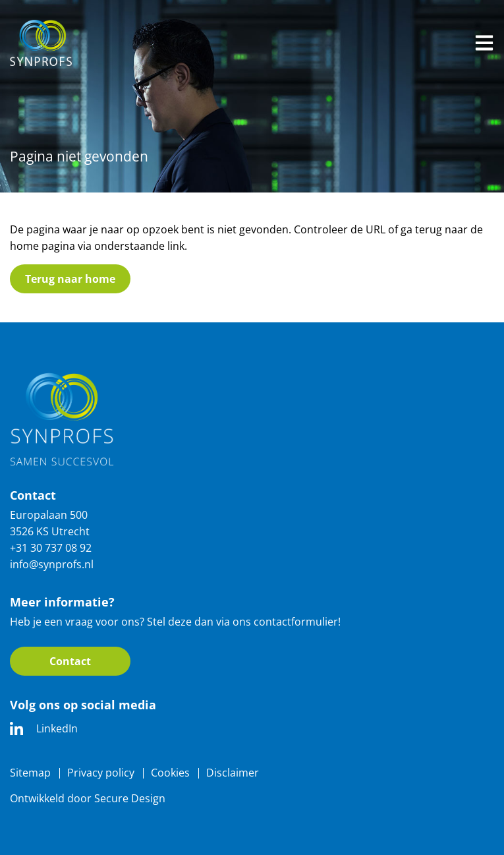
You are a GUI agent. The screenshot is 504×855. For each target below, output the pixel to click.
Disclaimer (233, 773)
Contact (70, 661)
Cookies (170, 773)
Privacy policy (101, 773)
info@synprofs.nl (52, 564)
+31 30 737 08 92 (51, 548)
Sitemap (30, 773)
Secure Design (130, 798)
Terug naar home (70, 279)
